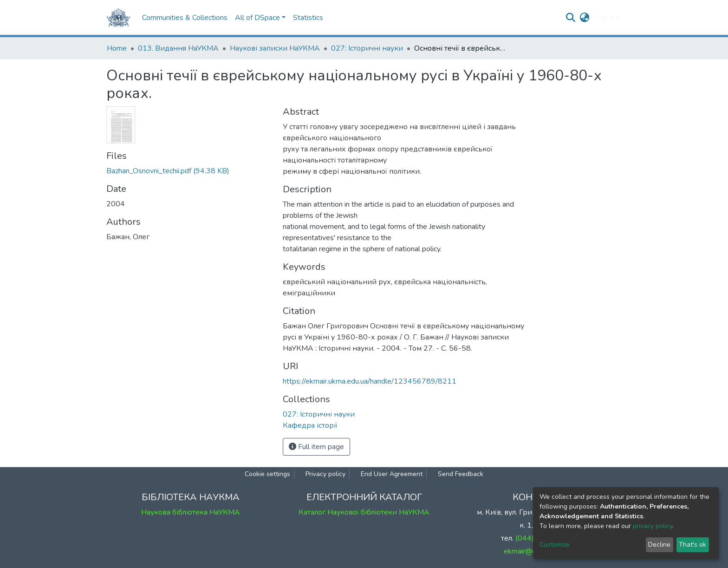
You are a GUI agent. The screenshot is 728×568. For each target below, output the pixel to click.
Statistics (308, 18)
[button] (585, 18)
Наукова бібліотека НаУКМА (191, 512)
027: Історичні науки (367, 48)
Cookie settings (267, 474)
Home (117, 48)
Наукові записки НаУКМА (275, 48)
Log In (604, 18)
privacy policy (653, 526)
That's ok (692, 545)
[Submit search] (571, 18)
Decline (659, 545)
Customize (555, 545)
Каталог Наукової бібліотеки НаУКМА (364, 512)
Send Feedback (461, 474)
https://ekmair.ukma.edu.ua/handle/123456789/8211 (370, 381)
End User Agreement (392, 474)
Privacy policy (325, 474)
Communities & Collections (185, 18)
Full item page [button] (316, 447)
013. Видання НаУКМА (178, 48)
